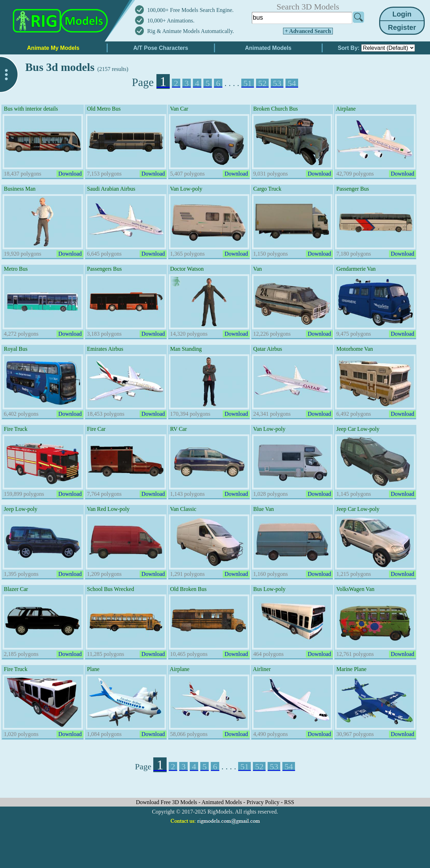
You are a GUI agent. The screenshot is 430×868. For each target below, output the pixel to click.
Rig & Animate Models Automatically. (191, 31)
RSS (289, 802)
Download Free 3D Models (167, 802)
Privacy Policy (264, 802)
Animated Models (223, 802)
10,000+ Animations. (171, 21)
